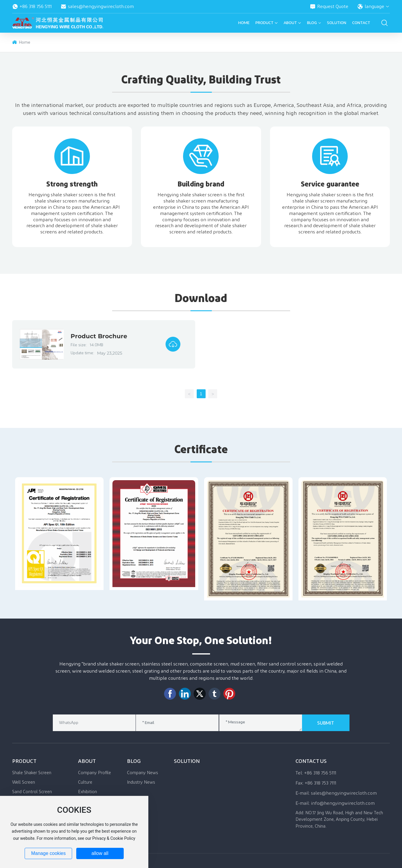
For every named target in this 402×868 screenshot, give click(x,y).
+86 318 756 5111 (32, 7)
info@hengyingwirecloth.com (343, 803)
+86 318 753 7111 (320, 783)
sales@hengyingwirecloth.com (97, 7)
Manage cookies (49, 853)
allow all (100, 853)
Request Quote (329, 7)
